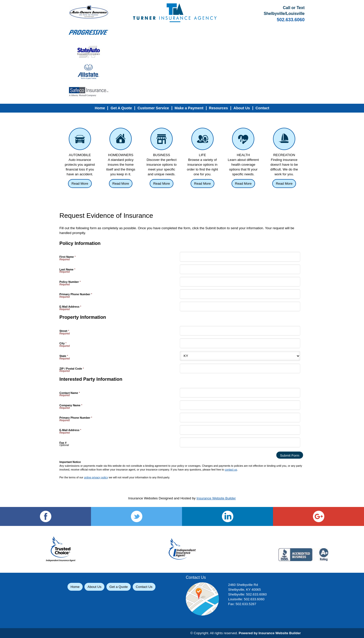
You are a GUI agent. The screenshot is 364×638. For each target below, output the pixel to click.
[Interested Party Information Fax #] (240, 442)
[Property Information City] (240, 343)
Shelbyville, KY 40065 (245, 590)
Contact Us (144, 587)
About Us (94, 587)
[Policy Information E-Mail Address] (240, 306)
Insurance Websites (143, 498)
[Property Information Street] (240, 331)
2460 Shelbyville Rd (243, 585)
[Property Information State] (240, 356)
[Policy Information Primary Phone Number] (240, 294)
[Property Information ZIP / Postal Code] (240, 368)
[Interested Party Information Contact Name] (240, 393)
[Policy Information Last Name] (240, 269)
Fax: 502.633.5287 (242, 604)
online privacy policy (96, 477)
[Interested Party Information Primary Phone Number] (240, 418)
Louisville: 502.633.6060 (246, 599)
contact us (231, 470)
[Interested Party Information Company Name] (240, 405)
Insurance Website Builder (216, 498)
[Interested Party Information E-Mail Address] (240, 430)
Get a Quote (119, 587)
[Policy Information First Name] (240, 257)
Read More (80, 184)
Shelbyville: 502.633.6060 (248, 594)
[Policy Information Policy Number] (240, 282)
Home (75, 587)
